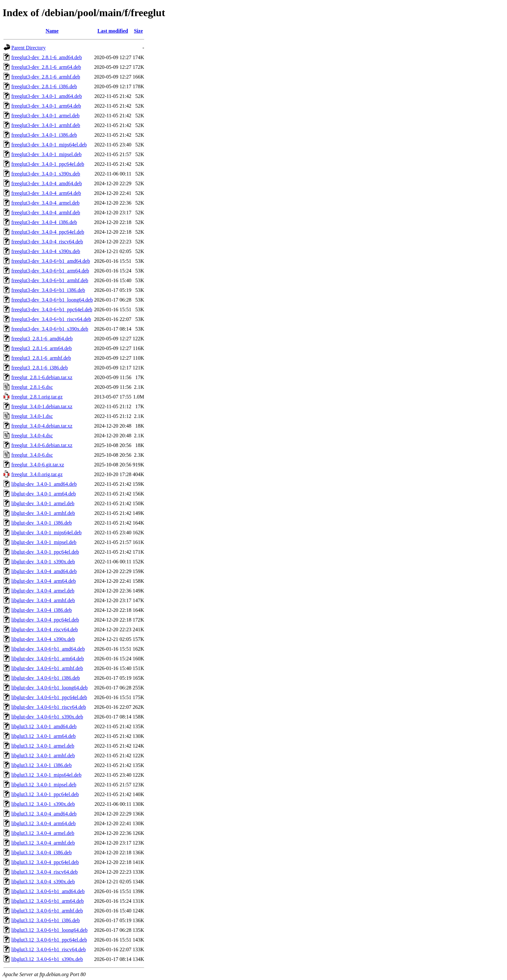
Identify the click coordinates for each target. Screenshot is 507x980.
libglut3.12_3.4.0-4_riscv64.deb (44, 872)
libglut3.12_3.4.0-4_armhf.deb (43, 843)
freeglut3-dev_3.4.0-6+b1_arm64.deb (50, 271)
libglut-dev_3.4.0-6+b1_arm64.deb (48, 659)
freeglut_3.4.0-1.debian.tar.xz (42, 406)
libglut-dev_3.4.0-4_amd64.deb (44, 571)
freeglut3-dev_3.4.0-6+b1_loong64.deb (52, 300)
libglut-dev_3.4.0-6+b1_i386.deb (46, 678)
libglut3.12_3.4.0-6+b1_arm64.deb (48, 901)
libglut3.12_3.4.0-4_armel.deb (43, 833)
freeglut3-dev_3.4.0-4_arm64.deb (46, 193)
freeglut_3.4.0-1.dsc (32, 416)
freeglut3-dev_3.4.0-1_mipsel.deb (46, 154)
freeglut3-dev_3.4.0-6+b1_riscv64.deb (51, 319)
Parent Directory (28, 48)
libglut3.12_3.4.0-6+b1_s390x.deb (47, 959)
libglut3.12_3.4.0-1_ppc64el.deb (45, 794)
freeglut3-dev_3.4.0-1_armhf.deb (46, 125)
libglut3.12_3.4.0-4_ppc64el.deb (45, 862)
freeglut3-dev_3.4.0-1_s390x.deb (46, 174)
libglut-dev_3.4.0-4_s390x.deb (43, 639)
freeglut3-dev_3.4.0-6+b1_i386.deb (48, 290)
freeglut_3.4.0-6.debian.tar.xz (42, 445)
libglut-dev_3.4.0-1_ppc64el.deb (45, 552)
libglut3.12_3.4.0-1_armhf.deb (43, 756)
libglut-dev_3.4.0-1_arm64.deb (44, 494)
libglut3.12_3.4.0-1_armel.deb (43, 746)
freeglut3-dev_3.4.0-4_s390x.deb (46, 251)
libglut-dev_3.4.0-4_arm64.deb (44, 581)
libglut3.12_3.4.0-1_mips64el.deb (46, 775)
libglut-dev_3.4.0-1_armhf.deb (43, 513)
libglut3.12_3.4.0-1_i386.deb (42, 765)
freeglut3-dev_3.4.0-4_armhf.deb (46, 213)
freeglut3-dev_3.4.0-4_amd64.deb (47, 183)
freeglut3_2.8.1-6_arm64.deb (42, 348)
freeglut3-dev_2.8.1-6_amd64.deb (47, 57)
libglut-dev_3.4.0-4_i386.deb (42, 610)
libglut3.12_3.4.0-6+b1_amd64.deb (48, 891)
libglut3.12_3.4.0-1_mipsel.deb (44, 785)
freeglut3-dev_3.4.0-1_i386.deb (44, 135)
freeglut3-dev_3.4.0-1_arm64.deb (46, 106)
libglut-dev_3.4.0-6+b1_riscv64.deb (49, 707)
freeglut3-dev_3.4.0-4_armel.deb (45, 203)
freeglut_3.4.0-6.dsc (32, 455)
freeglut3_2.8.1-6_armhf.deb (41, 358)
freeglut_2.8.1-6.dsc (32, 387)
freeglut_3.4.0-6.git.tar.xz (38, 465)
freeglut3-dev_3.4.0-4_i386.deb (44, 222)
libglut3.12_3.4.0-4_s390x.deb (43, 882)
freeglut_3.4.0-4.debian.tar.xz (42, 426)
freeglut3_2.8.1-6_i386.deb (40, 368)
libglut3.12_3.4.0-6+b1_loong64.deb (49, 930)
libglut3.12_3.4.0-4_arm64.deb (43, 823)
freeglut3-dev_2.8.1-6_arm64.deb (46, 67)
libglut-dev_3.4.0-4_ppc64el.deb (45, 620)
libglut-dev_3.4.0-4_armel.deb (43, 591)
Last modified (113, 31)
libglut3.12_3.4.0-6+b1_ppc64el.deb (49, 940)
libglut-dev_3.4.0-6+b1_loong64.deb (49, 688)
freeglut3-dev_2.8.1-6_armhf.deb (46, 77)
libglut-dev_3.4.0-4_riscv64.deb (45, 629)
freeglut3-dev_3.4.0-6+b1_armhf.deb (50, 280)
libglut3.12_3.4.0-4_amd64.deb (44, 814)
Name (52, 31)
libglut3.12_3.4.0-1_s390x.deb (43, 804)
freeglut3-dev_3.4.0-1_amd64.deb (47, 96)
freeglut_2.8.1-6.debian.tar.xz (42, 377)
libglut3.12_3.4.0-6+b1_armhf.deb (47, 911)
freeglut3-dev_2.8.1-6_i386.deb (44, 86)
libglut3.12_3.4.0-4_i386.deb (42, 852)
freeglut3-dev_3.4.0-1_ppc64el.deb (48, 164)
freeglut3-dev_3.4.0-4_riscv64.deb (47, 242)
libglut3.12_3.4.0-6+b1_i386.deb (46, 920)
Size (138, 31)
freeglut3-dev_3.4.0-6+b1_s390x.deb (50, 329)
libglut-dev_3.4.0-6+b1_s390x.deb (47, 717)
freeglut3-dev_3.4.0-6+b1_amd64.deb (51, 261)
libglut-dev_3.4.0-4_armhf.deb (43, 600)
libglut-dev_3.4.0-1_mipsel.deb (44, 542)
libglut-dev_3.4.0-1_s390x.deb (43, 562)
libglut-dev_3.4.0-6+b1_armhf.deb (47, 668)
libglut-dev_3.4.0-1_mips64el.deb (46, 533)
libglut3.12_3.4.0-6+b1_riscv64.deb (49, 949)
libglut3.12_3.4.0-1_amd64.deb (44, 726)
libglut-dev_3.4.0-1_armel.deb (43, 503)
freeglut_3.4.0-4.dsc (32, 436)
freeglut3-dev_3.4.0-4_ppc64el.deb (48, 232)
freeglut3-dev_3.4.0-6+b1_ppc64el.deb (52, 309)
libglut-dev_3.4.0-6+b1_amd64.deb (48, 649)
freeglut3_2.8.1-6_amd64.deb (42, 339)
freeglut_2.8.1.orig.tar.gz (37, 397)
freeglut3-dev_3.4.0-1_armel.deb (45, 116)
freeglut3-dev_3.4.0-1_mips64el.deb (49, 145)
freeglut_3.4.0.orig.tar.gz (37, 474)
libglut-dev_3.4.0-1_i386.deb (42, 523)
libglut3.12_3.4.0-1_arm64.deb (43, 736)
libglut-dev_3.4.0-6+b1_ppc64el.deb (49, 697)
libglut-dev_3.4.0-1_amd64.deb (44, 484)
